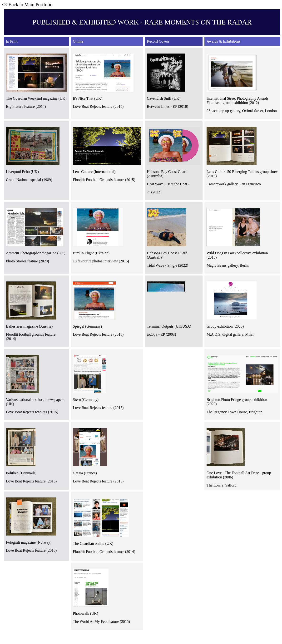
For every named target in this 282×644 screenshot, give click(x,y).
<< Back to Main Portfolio (27, 5)
